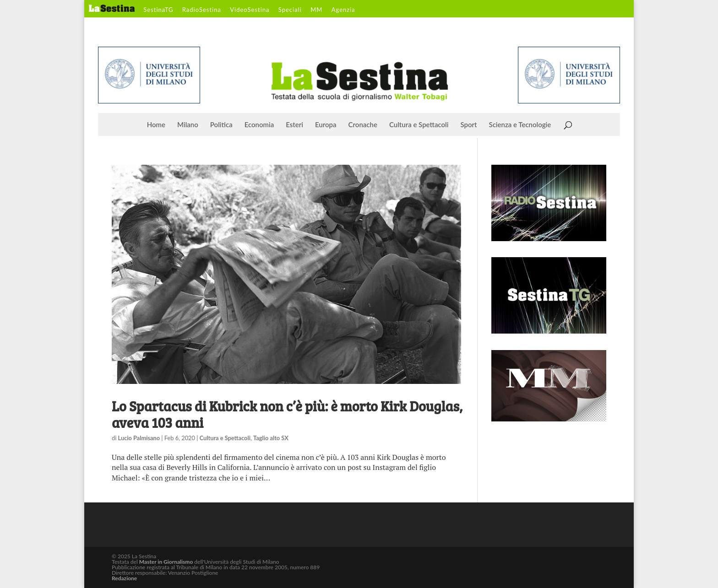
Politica (221, 125)
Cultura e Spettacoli (419, 125)
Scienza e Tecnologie (520, 125)
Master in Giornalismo (166, 562)
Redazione (124, 578)
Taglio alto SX (271, 438)
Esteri (294, 125)
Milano (188, 125)
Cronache (363, 125)
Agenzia (343, 10)
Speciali (290, 10)
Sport (468, 125)
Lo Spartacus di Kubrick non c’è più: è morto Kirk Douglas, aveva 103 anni (287, 414)
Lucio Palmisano (139, 438)
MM (316, 10)
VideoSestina (250, 10)
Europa (326, 125)
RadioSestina (202, 10)
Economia (259, 125)
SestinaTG (158, 10)
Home (156, 125)
